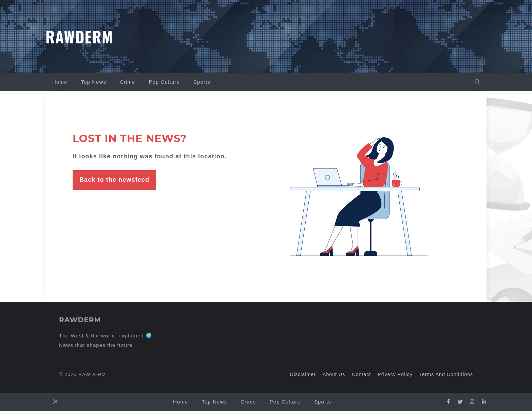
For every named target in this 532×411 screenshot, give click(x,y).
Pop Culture (164, 82)
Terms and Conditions (446, 374)
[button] (477, 82)
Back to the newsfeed (114, 180)
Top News (93, 82)
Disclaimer (303, 374)
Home (60, 82)
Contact (361, 374)
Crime (128, 82)
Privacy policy (395, 374)
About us (334, 374)
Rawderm (79, 36)
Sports (202, 82)
